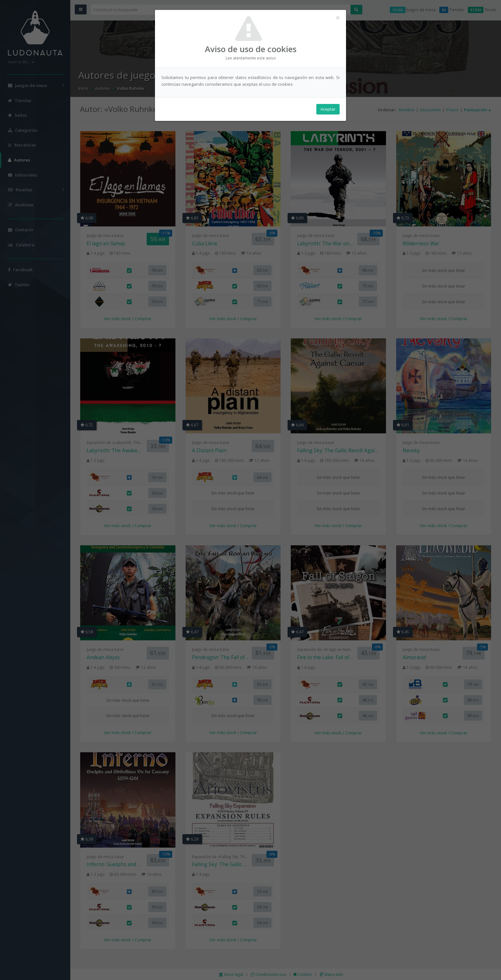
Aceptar (328, 109)
